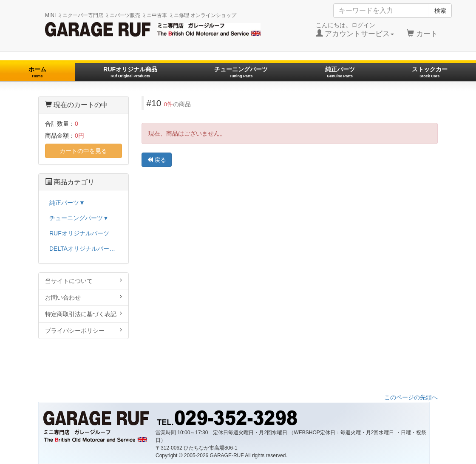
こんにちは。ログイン (355, 30)
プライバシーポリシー (84, 330)
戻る (157, 160)
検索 (440, 11)
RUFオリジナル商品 (130, 72)
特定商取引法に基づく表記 (84, 314)
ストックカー (430, 72)
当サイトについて (84, 281)
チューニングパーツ (241, 72)
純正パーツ (340, 72)
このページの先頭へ (411, 397)
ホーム (37, 72)
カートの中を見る (83, 151)
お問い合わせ (84, 297)
